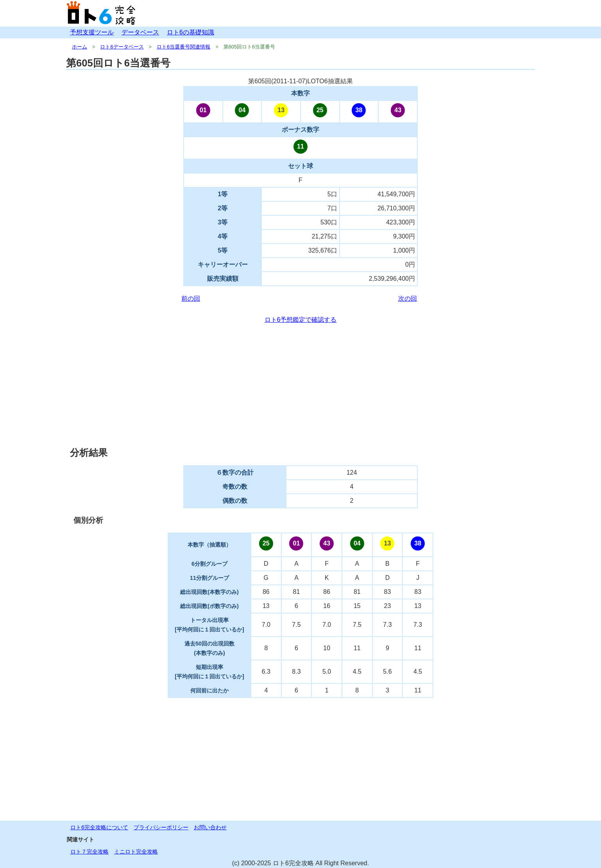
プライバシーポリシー (161, 827)
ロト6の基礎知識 (190, 32)
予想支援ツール (92, 32)
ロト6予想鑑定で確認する (301, 320)
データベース (140, 32)
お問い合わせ (210, 827)
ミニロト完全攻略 (136, 852)
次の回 (408, 299)
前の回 (191, 299)
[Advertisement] (300, 386)
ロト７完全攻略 (89, 852)
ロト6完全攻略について (99, 827)
